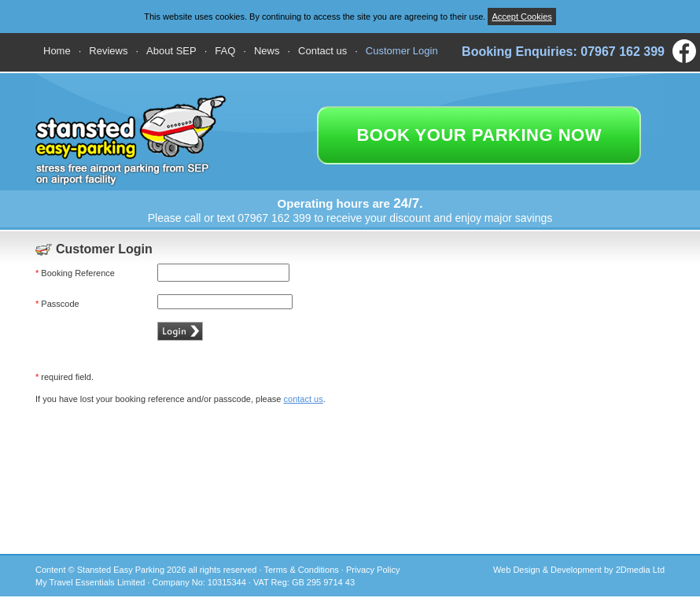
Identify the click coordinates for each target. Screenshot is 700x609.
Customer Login (402, 51)
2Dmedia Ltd (640, 570)
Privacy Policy (373, 570)
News (267, 51)
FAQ (225, 51)
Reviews (108, 51)
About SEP (171, 51)
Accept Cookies (521, 17)
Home (57, 51)
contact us (304, 399)
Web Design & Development (547, 570)
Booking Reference (75, 273)
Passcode (57, 304)
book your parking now (479, 135)
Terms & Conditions (301, 570)
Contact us (322, 51)
